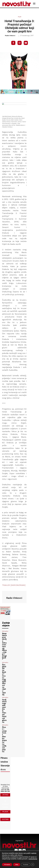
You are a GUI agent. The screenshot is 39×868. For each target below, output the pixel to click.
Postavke (26, 865)
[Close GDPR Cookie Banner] (33, 865)
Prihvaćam (7, 865)
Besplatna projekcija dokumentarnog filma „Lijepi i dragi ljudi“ (4, 646)
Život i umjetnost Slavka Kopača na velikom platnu (4, 739)
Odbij (17, 865)
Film (20, 17)
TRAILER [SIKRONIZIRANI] (14, 585)
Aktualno (5, 631)
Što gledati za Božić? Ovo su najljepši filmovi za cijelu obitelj (4, 680)
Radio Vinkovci (10, 36)
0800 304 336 (5, 791)
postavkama (33, 859)
